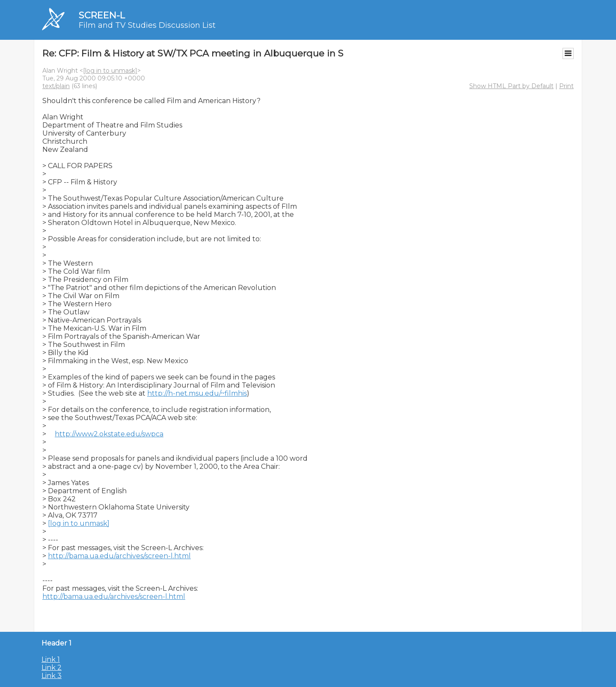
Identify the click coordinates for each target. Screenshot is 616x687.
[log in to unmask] (110, 71)
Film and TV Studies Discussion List (147, 25)
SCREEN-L (102, 15)
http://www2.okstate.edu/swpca (109, 434)
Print (566, 86)
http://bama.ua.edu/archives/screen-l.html (119, 556)
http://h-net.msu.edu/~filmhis (197, 393)
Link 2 (52, 668)
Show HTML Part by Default (511, 86)
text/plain (56, 86)
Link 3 (52, 676)
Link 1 (51, 659)
